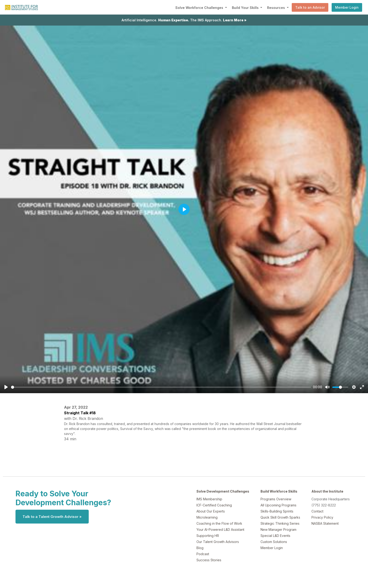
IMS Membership (209, 499)
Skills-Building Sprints (277, 511)
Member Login (347, 7)
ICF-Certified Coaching (214, 505)
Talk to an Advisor (310, 7)
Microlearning (207, 517)
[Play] (6, 387)
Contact (317, 511)
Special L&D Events (275, 536)
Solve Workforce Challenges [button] (200, 8)
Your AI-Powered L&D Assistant (220, 530)
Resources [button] (276, 8)
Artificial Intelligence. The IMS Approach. (184, 20)
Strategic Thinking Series (280, 523)
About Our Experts (211, 511)
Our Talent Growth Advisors (218, 542)
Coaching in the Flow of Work (219, 523)
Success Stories (209, 560)
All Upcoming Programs (278, 505)
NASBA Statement (325, 523)
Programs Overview (276, 499)
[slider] (161, 387)
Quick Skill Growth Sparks (280, 517)
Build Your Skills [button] (246, 8)
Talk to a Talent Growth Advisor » (52, 517)
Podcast (203, 554)
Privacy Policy (322, 517)
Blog (200, 548)
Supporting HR (208, 536)
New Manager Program (278, 530)
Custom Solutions (274, 542)
